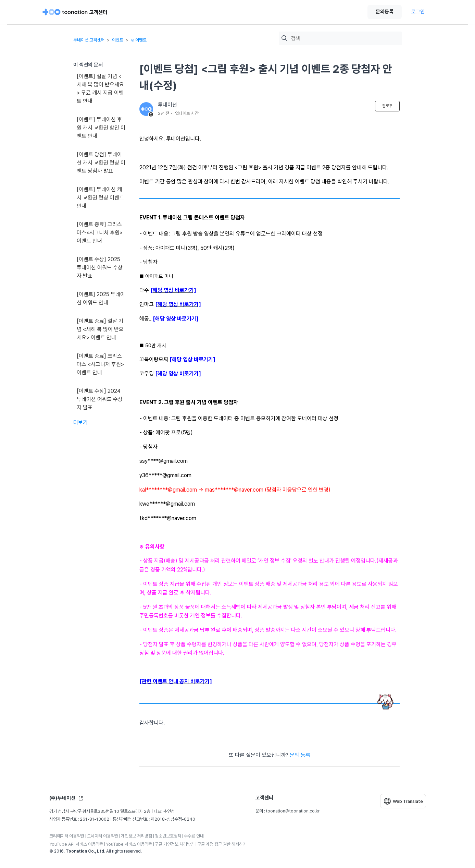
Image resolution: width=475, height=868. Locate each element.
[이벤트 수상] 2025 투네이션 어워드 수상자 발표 (100, 268)
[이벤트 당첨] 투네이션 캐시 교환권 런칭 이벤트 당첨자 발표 (101, 163)
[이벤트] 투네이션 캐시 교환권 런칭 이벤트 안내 (100, 198)
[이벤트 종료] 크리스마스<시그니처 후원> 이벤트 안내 (100, 233)
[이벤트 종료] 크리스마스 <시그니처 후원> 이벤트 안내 (100, 364)
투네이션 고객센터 (89, 40)
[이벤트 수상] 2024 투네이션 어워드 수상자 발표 (100, 399)
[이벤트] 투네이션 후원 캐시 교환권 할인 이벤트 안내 (101, 128)
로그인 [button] (418, 12)
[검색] (345, 39)
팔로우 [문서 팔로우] (387, 106)
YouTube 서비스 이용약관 (129, 844)
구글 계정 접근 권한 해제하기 (222, 844)
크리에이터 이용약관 (67, 836)
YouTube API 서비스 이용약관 (76, 844)
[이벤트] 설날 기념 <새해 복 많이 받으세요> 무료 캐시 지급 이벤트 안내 (100, 89)
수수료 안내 (194, 836)
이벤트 (118, 40)
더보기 (80, 423)
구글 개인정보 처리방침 (175, 844)
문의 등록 (300, 755)
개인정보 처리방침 (136, 836)
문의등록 (385, 12)
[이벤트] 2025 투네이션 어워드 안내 (101, 298)
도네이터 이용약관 (103, 836)
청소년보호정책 (168, 836)
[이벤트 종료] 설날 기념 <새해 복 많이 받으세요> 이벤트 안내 (100, 329)
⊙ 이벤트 (139, 40)
